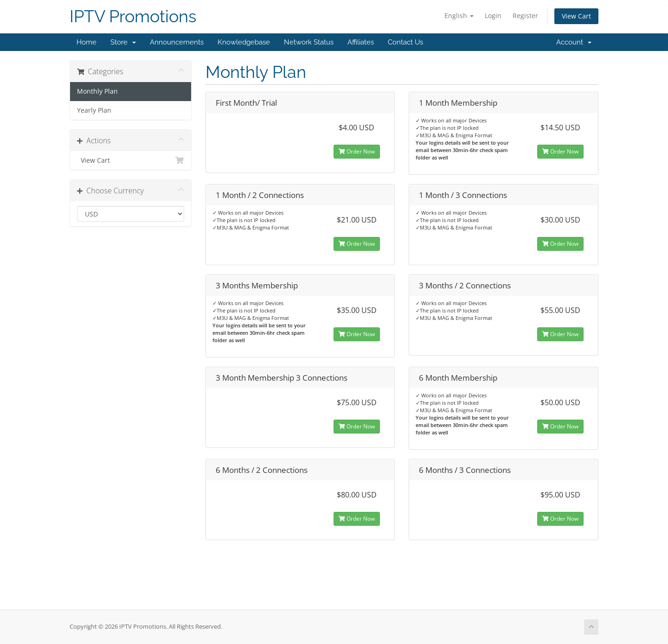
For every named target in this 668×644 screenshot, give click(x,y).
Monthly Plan (97, 91)
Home (87, 42)
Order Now (357, 151)
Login (493, 16)
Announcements (177, 42)
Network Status (309, 42)
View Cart (576, 16)
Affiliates (361, 42)
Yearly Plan (94, 110)
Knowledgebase (244, 42)
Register (525, 16)
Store (123, 42)
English (459, 16)
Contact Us (405, 42)
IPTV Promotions (133, 16)
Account (574, 42)
